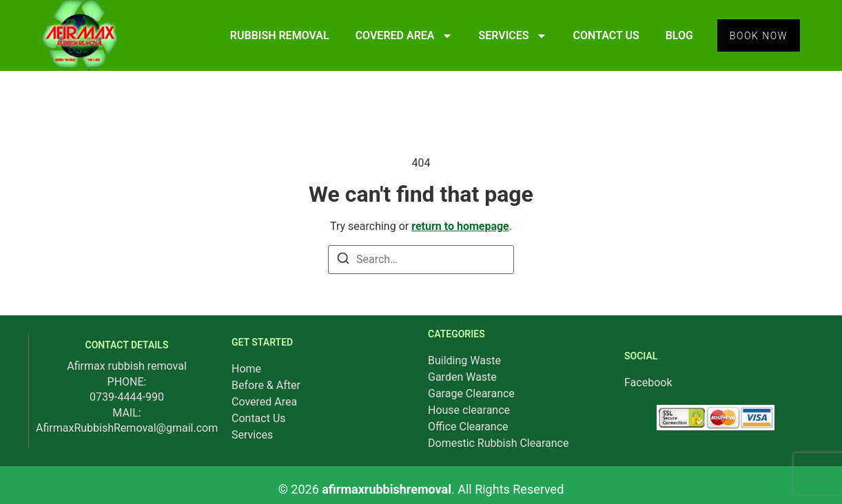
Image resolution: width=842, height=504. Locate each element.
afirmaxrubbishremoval (387, 489)
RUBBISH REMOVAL (276, 35)
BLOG (675, 35)
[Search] (343, 261)
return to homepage (460, 226)
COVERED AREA (400, 36)
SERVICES (509, 36)
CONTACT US (602, 35)
